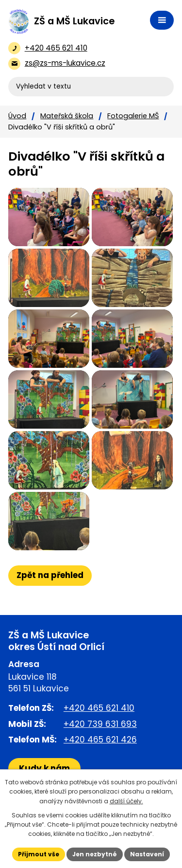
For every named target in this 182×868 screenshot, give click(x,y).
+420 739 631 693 (100, 724)
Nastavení (147, 854)
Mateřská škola (67, 116)
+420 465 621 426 (100, 740)
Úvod (17, 116)
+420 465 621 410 (99, 708)
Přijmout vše (39, 854)
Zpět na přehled (50, 575)
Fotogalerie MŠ (133, 116)
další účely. (126, 801)
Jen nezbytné (95, 854)
